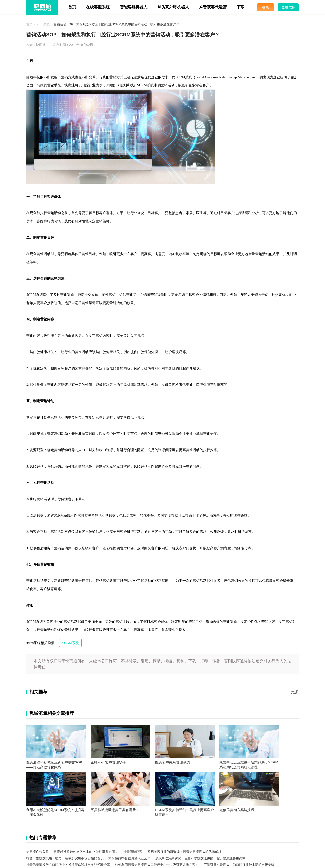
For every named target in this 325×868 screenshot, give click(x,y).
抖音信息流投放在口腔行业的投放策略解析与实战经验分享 (68, 865)
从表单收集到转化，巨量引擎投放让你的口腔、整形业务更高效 (200, 858)
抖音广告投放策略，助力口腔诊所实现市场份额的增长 (65, 858)
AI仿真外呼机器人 (173, 7)
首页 (72, 7)
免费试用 (288, 7)
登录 (266, 7)
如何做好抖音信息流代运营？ (129, 858)
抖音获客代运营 (213, 7)
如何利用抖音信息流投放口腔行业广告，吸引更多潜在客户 (157, 865)
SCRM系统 (70, 643)
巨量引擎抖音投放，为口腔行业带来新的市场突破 (239, 865)
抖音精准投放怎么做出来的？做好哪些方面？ (86, 852)
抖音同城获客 (133, 852)
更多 (295, 692)
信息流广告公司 (38, 852)
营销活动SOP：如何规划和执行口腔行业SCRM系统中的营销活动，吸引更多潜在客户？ (116, 24)
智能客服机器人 (134, 7)
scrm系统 (43, 24)
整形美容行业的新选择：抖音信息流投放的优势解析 (184, 852)
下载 (241, 7)
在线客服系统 (98, 7)
